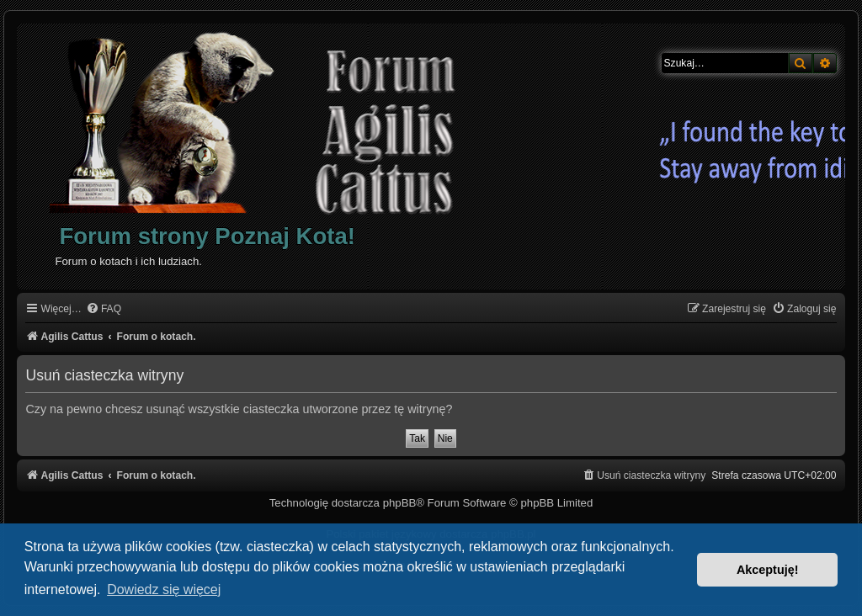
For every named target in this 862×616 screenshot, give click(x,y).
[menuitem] (104, 309)
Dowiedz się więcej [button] (164, 589)
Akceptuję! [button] (768, 570)
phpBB (400, 503)
